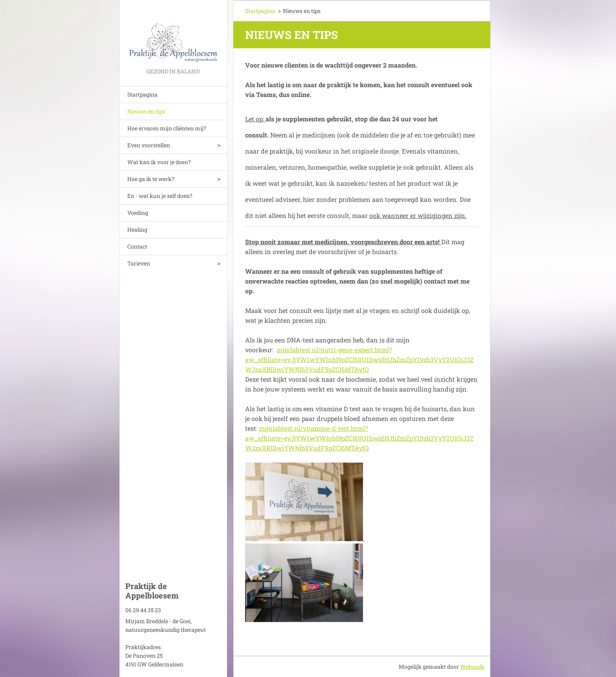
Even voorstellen (149, 145)
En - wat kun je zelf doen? (160, 196)
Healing (137, 230)
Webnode (472, 667)
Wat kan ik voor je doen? (159, 162)
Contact (137, 246)
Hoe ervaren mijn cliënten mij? (167, 128)
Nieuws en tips (146, 111)
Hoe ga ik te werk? (151, 179)
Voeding (138, 213)
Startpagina (142, 94)
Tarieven (139, 263)
